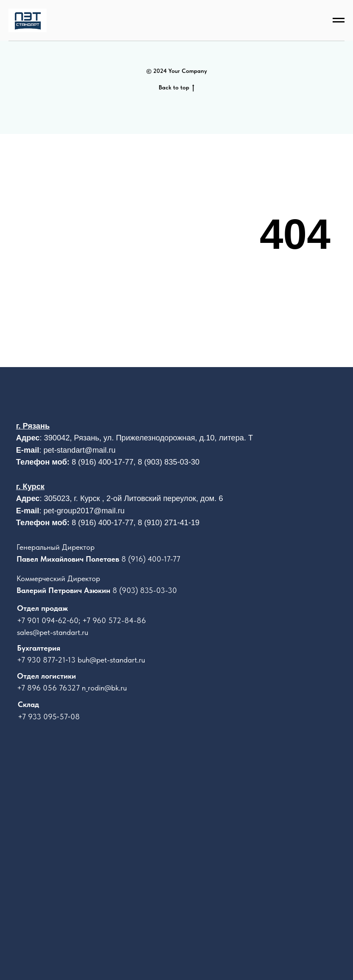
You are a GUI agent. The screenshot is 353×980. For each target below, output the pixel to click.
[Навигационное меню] (339, 20)
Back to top (176, 88)
